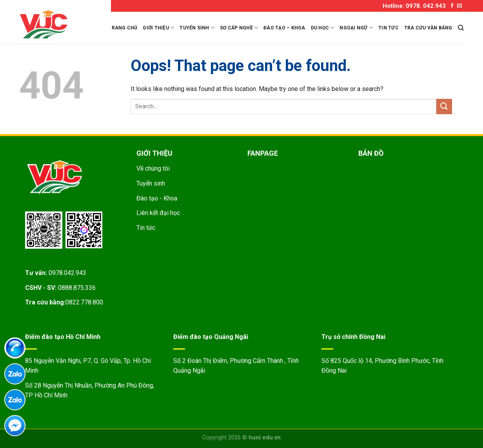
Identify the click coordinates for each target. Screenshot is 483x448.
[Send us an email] (459, 6)
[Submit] (444, 107)
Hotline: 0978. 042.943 (414, 6)
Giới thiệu (158, 28)
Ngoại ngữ (356, 28)
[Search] (461, 28)
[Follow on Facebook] (452, 6)
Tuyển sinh (197, 28)
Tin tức (389, 28)
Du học (323, 28)
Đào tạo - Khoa (157, 198)
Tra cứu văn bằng (428, 28)
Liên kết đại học (158, 213)
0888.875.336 (77, 288)
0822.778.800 (84, 302)
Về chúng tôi (153, 168)
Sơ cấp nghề (239, 28)
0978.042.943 (67, 273)
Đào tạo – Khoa (284, 28)
